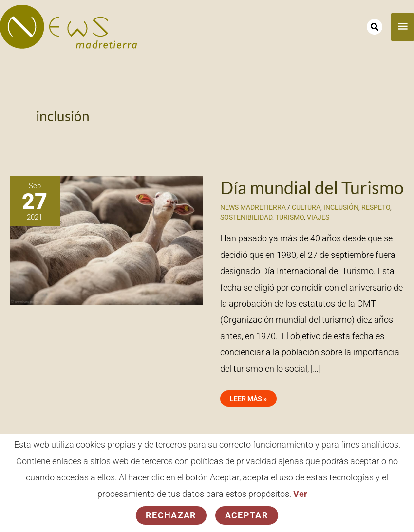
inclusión (341, 207)
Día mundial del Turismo (312, 187)
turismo (290, 217)
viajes (318, 217)
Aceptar (247, 515)
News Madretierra (253, 207)
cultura (306, 207)
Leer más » (248, 396)
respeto (376, 207)
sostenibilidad (246, 217)
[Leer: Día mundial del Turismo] (106, 240)
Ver (300, 494)
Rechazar (171, 515)
